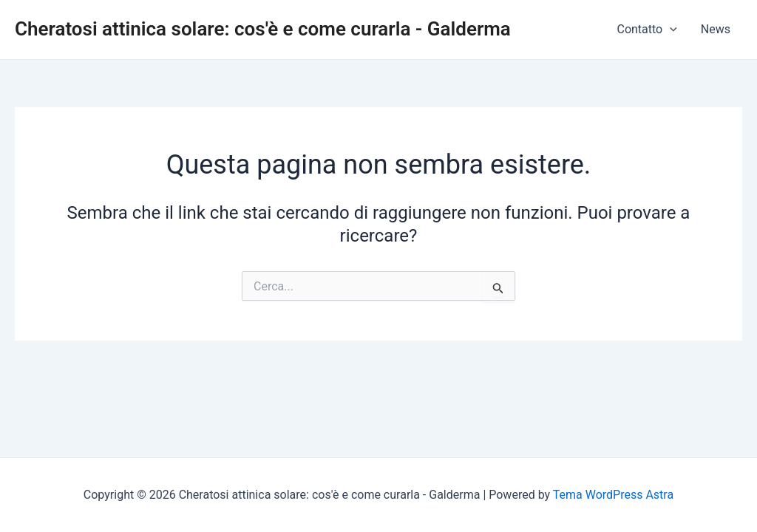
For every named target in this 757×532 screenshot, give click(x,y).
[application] (670, 30)
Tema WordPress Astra (613, 495)
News (716, 29)
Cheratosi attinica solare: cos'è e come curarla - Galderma (263, 29)
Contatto (646, 30)
